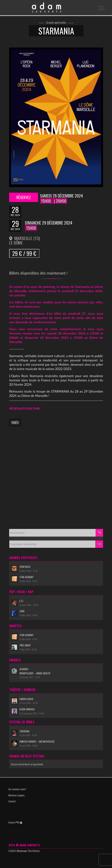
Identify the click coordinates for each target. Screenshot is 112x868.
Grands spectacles (56, 23)
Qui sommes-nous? (17, 789)
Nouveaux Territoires (28, 851)
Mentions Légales (17, 795)
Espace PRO (15, 822)
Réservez (24, 197)
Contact (12, 801)
